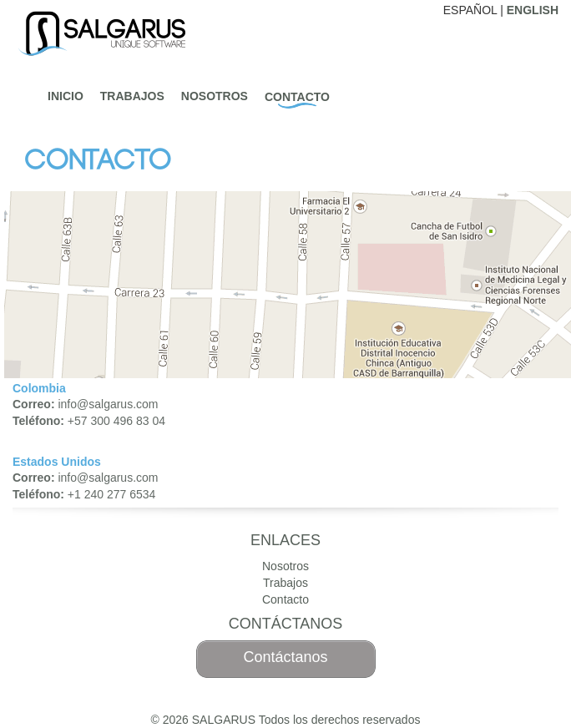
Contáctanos (285, 657)
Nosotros (215, 96)
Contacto (297, 97)
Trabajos (132, 96)
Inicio (66, 96)
